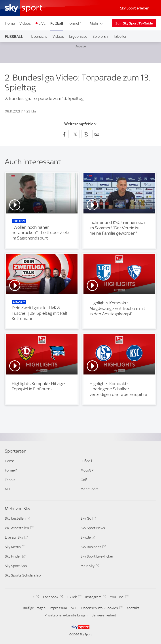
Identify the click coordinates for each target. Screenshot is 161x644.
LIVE (42, 23)
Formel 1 (74, 23)
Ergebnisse (78, 36)
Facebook (52, 598)
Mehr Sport (89, 489)
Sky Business (93, 548)
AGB (74, 608)
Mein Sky (89, 567)
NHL (8, 489)
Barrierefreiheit (104, 615)
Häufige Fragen (34, 608)
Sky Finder (15, 557)
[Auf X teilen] (75, 134)
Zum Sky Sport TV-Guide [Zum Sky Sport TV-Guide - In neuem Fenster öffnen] (134, 23)
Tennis (10, 480)
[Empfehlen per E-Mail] (97, 134)
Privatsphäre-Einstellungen (66, 615)
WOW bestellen (19, 529)
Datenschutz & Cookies (101, 609)
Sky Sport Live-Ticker (97, 556)
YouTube (118, 598)
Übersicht (39, 36)
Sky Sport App (16, 566)
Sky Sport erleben (135, 8)
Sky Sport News (93, 528)
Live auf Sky (16, 538)
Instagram (95, 598)
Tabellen (120, 36)
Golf (84, 480)
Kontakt (133, 608)
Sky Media (14, 548)
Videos (25, 23)
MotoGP (87, 470)
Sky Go (88, 519)
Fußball (57, 23)
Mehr (97, 23)
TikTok (74, 598)
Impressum (58, 608)
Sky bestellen (17, 519)
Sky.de (87, 538)
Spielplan (100, 36)
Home (10, 23)
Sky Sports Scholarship (23, 575)
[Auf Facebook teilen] (64, 134)
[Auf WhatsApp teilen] (86, 134)
